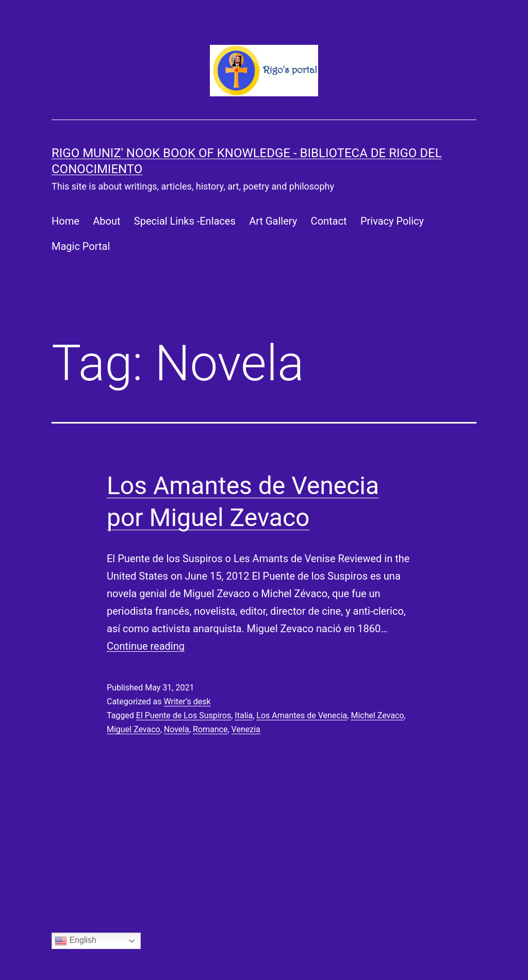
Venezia (246, 729)
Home (65, 221)
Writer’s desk (187, 702)
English (76, 941)
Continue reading (146, 646)
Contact (329, 221)
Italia (244, 715)
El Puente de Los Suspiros (184, 715)
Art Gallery (273, 221)
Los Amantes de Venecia (302, 715)
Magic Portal (81, 246)
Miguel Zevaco (134, 729)
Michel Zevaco (377, 715)
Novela (177, 729)
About (106, 221)
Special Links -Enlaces (185, 221)
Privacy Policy (392, 221)
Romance (210, 729)
